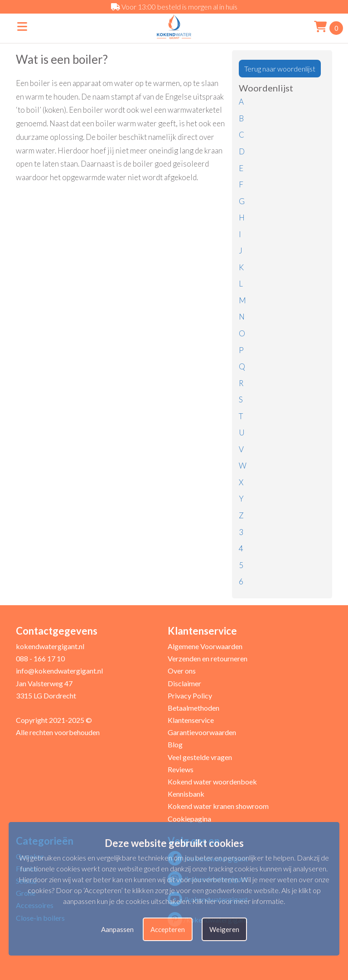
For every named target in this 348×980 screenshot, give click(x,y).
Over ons (182, 671)
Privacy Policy (190, 696)
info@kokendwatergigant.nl (59, 671)
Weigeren (224, 929)
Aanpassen (117, 929)
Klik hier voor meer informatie (238, 901)
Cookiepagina (189, 819)
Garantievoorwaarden (202, 732)
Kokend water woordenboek (212, 782)
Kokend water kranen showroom (218, 806)
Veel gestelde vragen (200, 757)
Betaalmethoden (193, 708)
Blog (175, 744)
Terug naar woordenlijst (280, 69)
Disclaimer (184, 683)
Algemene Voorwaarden (205, 646)
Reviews (181, 769)
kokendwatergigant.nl (50, 646)
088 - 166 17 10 (40, 658)
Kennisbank (186, 794)
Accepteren (168, 929)
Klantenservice (191, 720)
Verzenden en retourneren (208, 658)
